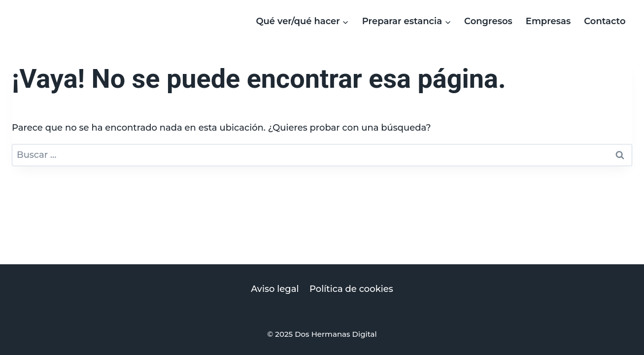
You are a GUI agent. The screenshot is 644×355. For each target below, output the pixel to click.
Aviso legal (275, 289)
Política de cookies (351, 289)
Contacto (605, 21)
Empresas (548, 21)
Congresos (488, 21)
